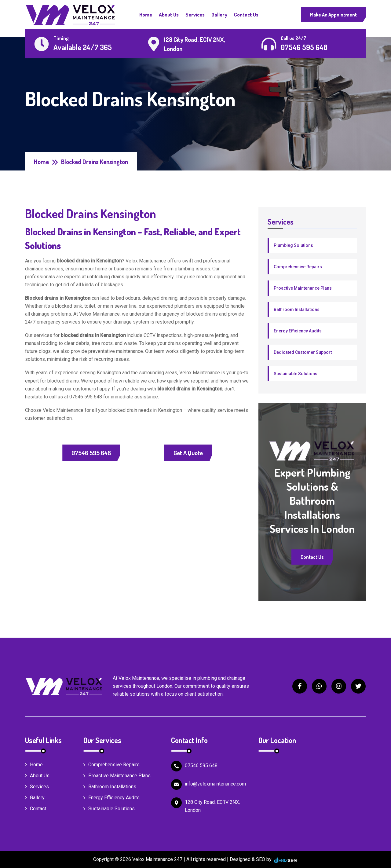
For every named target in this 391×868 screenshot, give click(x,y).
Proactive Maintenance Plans (303, 288)
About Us (169, 15)
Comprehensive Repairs (298, 267)
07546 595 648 (91, 453)
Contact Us (246, 15)
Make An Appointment (333, 15)
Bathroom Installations (297, 309)
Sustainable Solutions (296, 374)
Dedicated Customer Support (303, 352)
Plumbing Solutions (293, 245)
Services (195, 15)
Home (146, 15)
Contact (36, 809)
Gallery (219, 15)
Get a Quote (188, 453)
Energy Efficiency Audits (298, 331)
